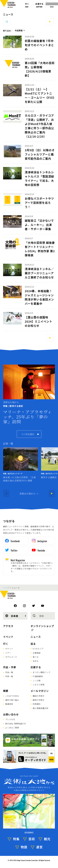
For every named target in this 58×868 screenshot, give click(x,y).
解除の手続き (39, 700)
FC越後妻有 (38, 676)
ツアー (8, 653)
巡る (33, 644)
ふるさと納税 (39, 684)
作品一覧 (9, 672)
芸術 (32, 839)
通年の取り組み (12, 700)
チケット (9, 649)
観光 (47, 839)
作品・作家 (10, 667)
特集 (16, 839)
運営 (39, 847)
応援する (36, 667)
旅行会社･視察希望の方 (16, 723)
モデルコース (11, 657)
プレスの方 (10, 719)
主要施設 (37, 653)
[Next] (52, 493)
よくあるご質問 (12, 728)
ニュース (8, 14)
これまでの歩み (12, 696)
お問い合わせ (11, 714)
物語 (24, 847)
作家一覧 (9, 676)
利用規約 (37, 704)
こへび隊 (37, 680)
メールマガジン (40, 691)
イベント (8, 637)
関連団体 (9, 704)
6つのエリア (38, 649)
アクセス (8, 626)
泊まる (36, 661)
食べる (36, 657)
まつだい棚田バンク (42, 672)
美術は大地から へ (29, 493)
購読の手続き (39, 696)
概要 (6, 691)
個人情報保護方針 (41, 708)
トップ (6, 588)
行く (6, 644)
